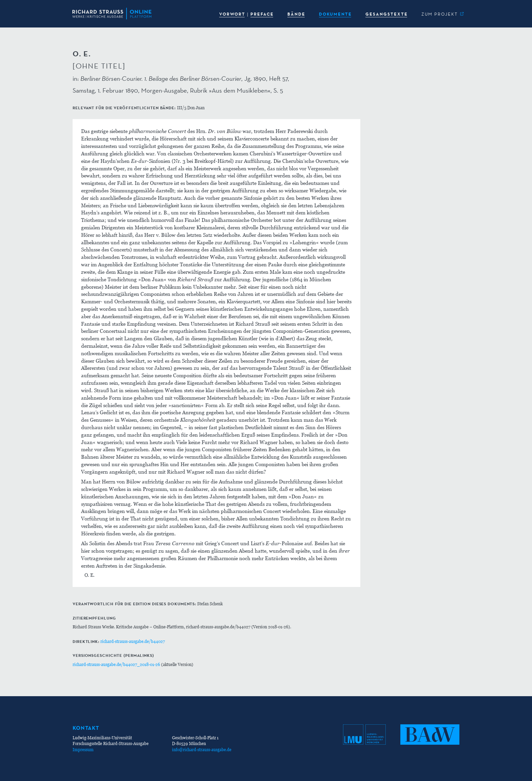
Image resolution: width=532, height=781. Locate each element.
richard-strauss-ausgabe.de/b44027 (133, 641)
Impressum (83, 750)
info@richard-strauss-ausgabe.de (202, 750)
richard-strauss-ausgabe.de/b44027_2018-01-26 (116, 664)
